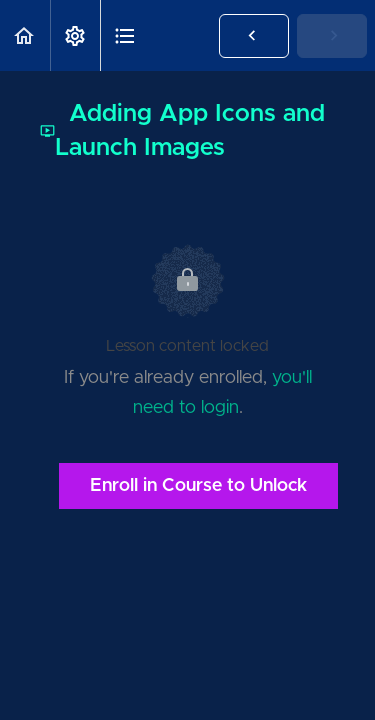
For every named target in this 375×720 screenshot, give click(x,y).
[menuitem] (75, 35)
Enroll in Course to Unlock (198, 486)
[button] (25, 35)
